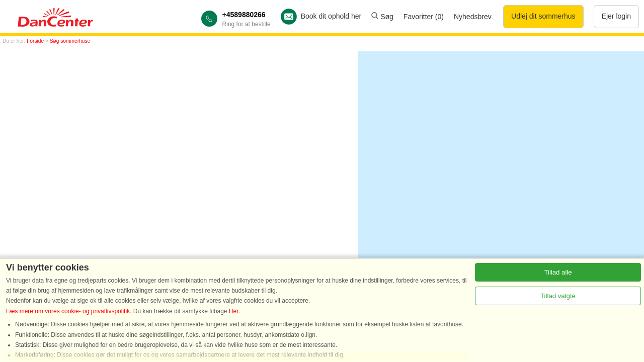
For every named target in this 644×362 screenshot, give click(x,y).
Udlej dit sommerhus (543, 16)
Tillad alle (558, 272)
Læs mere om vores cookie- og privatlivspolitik (68, 311)
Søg (382, 17)
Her (234, 311)
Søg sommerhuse (70, 41)
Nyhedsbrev (473, 17)
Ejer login (616, 16)
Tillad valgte (558, 296)
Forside (35, 41)
